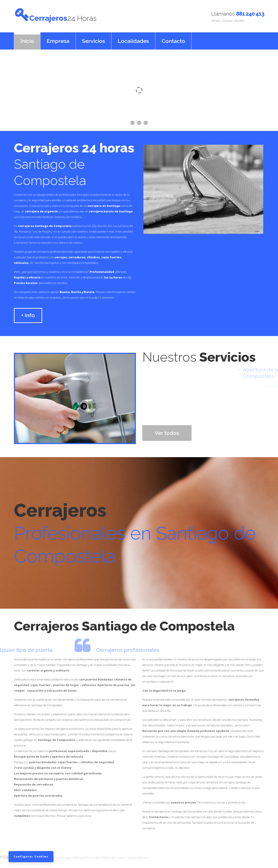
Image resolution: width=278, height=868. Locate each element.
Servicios (94, 39)
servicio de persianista (177, 820)
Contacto (173, 39)
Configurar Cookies (32, 853)
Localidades (133, 39)
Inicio (27, 39)
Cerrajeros (92, 16)
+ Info (28, 313)
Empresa (58, 39)
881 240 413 (250, 14)
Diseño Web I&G (97, 855)
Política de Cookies (73, 855)
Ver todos (167, 431)
